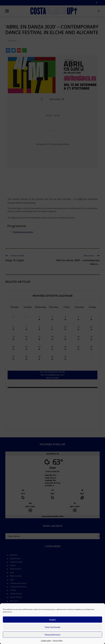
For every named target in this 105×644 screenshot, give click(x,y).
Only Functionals (53, 627)
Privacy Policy (58, 641)
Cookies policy (46, 641)
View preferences (52, 635)
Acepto (52, 620)
